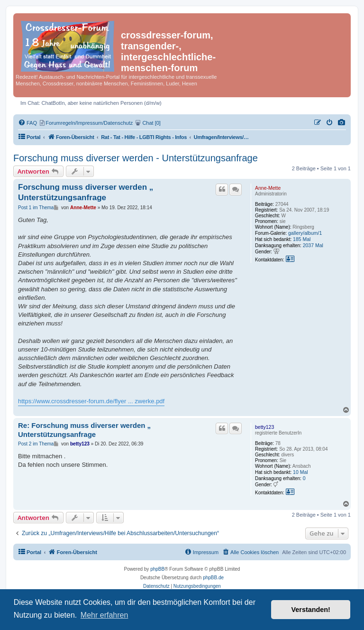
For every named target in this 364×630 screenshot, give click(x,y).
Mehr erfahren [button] (105, 615)
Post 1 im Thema (36, 208)
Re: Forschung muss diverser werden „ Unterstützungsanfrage (84, 430)
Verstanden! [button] (311, 610)
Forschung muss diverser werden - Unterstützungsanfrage (136, 158)
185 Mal (302, 239)
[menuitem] (342, 123)
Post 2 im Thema (36, 444)
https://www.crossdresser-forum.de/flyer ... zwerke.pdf (91, 401)
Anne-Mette (268, 188)
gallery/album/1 (305, 233)
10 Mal (300, 472)
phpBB (157, 569)
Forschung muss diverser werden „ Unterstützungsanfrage (86, 192)
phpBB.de (213, 578)
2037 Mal (313, 245)
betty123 (264, 427)
